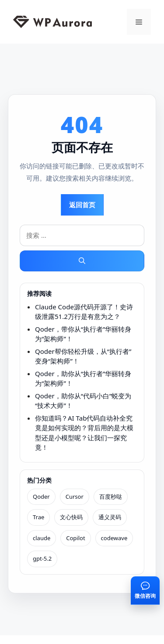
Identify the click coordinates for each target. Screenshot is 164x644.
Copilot (75, 538)
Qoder (41, 497)
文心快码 (71, 517)
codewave (114, 538)
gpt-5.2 (42, 558)
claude (42, 538)
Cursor (75, 497)
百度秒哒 (111, 497)
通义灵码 (110, 517)
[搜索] (82, 261)
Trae (38, 517)
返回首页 (82, 205)
